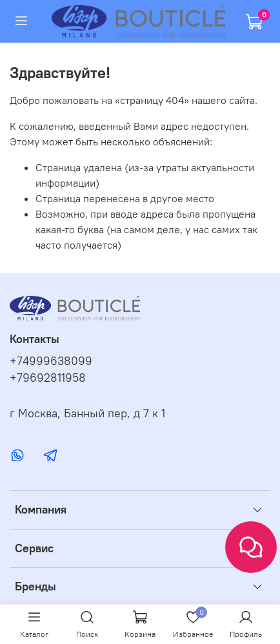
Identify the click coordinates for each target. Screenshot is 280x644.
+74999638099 (51, 361)
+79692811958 (48, 378)
